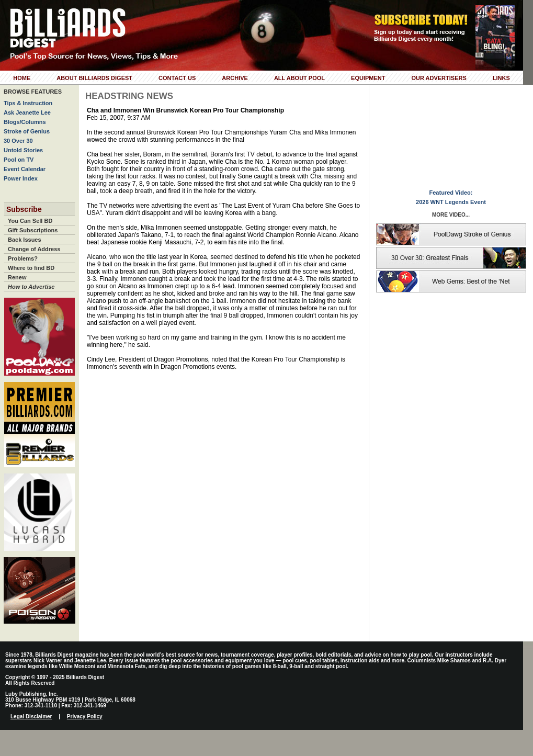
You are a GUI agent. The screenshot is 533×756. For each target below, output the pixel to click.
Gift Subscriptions (33, 230)
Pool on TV (19, 160)
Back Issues (25, 240)
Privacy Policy (85, 716)
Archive (235, 78)
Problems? (23, 258)
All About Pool (299, 78)
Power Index (21, 178)
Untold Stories (23, 150)
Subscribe (24, 209)
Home (22, 78)
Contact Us (177, 78)
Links (501, 78)
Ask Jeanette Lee (27, 112)
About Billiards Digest (94, 78)
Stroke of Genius (27, 131)
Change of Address (34, 249)
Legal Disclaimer (31, 716)
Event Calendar (25, 169)
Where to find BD (31, 268)
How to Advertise (31, 287)
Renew (17, 277)
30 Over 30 (18, 141)
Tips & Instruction (28, 103)
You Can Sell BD (30, 221)
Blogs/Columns (25, 122)
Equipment (368, 78)
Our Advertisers (439, 78)
